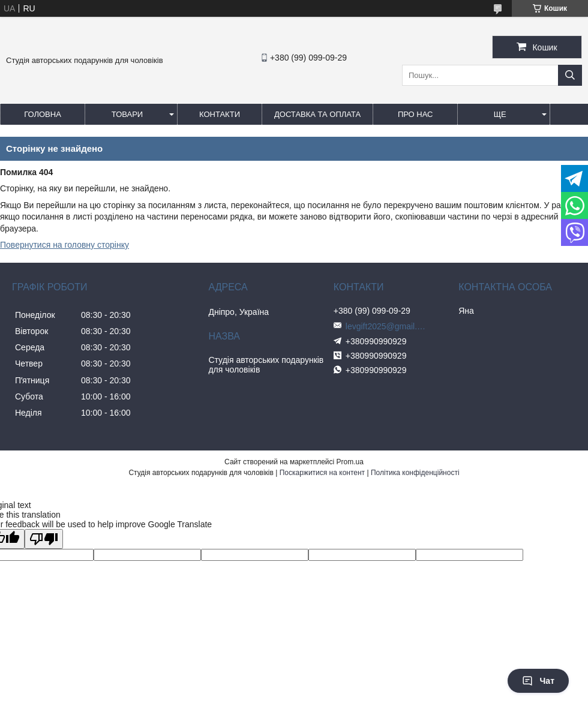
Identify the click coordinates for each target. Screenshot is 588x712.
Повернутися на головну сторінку (64, 245)
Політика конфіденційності (415, 473)
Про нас (415, 114)
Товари (127, 114)
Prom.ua (350, 462)
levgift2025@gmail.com (388, 326)
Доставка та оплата (317, 114)
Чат (538, 681)
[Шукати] (570, 75)
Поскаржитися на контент (322, 473)
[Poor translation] (44, 539)
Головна (43, 114)
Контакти (220, 114)
